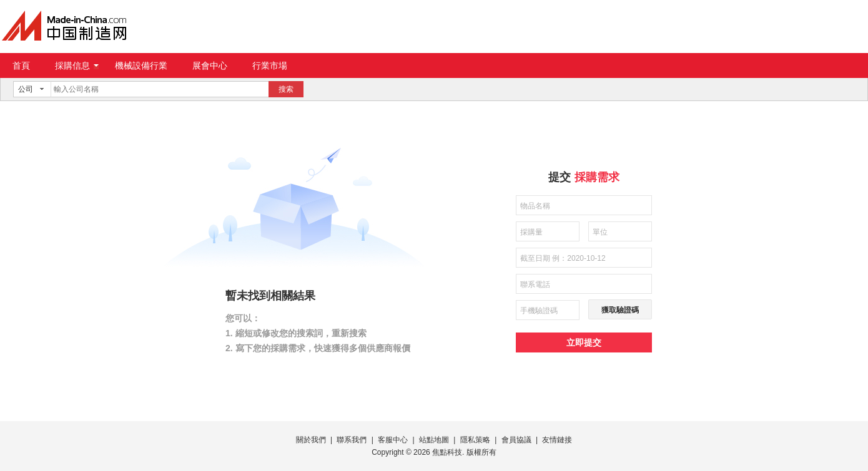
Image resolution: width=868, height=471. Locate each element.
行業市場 (270, 66)
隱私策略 (475, 440)
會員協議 (516, 440)
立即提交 (584, 342)
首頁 (21, 66)
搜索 (286, 89)
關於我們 (311, 440)
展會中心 (210, 66)
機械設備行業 (141, 66)
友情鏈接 (557, 440)
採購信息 (77, 66)
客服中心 (393, 440)
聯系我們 (352, 440)
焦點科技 (447, 452)
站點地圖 (434, 440)
